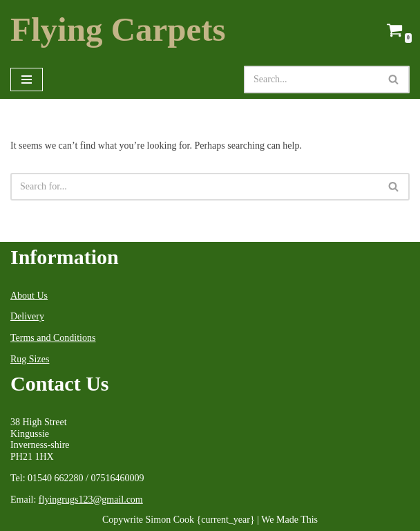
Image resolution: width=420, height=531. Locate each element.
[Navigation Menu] (27, 80)
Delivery (27, 316)
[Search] (311, 80)
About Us (29, 296)
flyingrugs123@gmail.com (91, 500)
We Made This (289, 520)
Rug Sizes (30, 359)
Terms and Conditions (53, 338)
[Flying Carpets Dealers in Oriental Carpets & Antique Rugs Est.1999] (118, 30)
